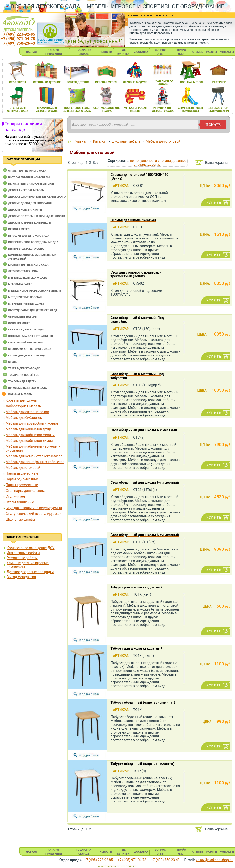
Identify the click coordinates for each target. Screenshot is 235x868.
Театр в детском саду (24, 369)
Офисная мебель (20, 323)
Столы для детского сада (27, 356)
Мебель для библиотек (24, 418)
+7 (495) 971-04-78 (18, 39)
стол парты (18, 82)
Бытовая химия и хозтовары (29, 177)
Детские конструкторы (25, 210)
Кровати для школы (22, 400)
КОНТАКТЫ (227, 52)
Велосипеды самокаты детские (31, 184)
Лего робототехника (23, 271)
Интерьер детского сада (26, 249)
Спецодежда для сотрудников (31, 336)
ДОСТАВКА (141, 52)
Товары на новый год (24, 375)
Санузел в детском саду (26, 330)
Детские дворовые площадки (30, 572)
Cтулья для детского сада (27, 171)
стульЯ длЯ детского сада (18, 110)
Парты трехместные (22, 485)
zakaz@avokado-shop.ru (214, 860)
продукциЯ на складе (163, 82)
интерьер (219, 82)
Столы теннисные (20, 502)
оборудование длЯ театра (107, 110)
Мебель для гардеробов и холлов (32, 423)
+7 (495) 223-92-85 (18, 34)
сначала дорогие (147, 165)
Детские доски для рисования (30, 203)
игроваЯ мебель (107, 82)
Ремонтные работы (22, 558)
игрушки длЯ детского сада (163, 110)
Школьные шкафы (20, 520)
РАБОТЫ (212, 52)
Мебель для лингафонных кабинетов (35, 462)
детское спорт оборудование (219, 110)
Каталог (99, 141)
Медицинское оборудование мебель (35, 291)
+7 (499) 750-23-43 (18, 43)
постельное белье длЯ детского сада (77, 110)
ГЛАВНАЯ (31, 52)
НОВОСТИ (106, 52)
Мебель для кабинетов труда (29, 429)
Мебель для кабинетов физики (30, 435)
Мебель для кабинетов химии (29, 441)
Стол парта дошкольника (26, 491)
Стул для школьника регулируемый (34, 508)
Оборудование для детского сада (33, 310)
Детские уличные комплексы (30, 223)
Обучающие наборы (23, 317)
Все (95, 163)
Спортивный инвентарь (25, 343)
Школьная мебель (19, 394)
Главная (81, 141)
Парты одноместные (22, 479)
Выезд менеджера (21, 577)
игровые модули (135, 82)
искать (213, 125)
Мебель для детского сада (28, 278)
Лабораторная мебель (23, 406)
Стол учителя (16, 496)
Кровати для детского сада (28, 265)
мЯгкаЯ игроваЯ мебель (135, 110)
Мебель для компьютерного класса (34, 456)
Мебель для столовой (23, 468)
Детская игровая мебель (26, 190)
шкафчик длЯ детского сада (47, 110)
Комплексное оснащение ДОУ (31, 548)
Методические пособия (25, 297)
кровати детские (77, 82)
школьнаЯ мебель (191, 82)
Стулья (13, 362)
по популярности (144, 161)
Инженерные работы (23, 553)
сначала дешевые (172, 161)
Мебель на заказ (20, 284)
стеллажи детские (47, 82)
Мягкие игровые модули (26, 304)
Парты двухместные (22, 473)
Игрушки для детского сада (29, 236)
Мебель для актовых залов (27, 412)
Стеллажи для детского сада (30, 349)
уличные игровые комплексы (191, 110)
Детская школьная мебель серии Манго (37, 197)
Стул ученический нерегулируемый (34, 514)
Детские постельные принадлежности (37, 216)
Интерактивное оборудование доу (33, 242)
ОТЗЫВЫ (198, 52)
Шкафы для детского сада (28, 388)
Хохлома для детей (22, 382)
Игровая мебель (20, 229)
